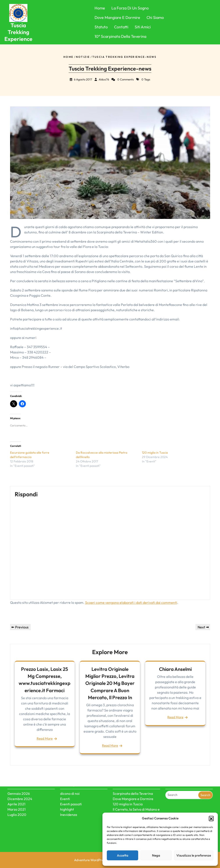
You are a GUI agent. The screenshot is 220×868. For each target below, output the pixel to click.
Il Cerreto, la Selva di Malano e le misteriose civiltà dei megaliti (136, 796)
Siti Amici (143, 27)
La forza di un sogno (130, 8)
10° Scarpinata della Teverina (120, 36)
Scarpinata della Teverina (133, 775)
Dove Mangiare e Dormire (117, 17)
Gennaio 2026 (19, 775)
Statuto (101, 27)
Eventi (65, 780)
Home (100, 8)
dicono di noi (70, 775)
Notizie (83, 57)
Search (205, 776)
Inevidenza (69, 796)
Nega (156, 855)
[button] (211, 818)
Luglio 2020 (17, 796)
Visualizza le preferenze (194, 855)
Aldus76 (104, 79)
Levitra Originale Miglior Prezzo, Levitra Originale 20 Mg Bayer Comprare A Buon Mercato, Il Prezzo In (110, 683)
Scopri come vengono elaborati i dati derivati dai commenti (131, 602)
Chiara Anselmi (175, 669)
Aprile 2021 (16, 786)
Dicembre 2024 (20, 780)
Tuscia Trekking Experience (18, 32)
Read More (45, 738)
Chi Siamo (155, 17)
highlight (67, 791)
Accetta (123, 855)
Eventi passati (71, 786)
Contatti (121, 27)
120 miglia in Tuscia (155, 453)
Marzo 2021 (17, 791)
